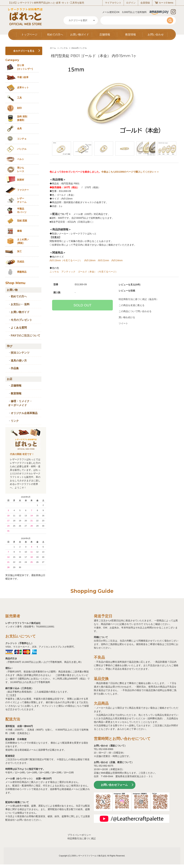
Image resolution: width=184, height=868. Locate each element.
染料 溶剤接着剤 (22, 118)
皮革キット (23, 87)
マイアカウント (113, 3)
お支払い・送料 (20, 304)
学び (10, 346)
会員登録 (145, 3)
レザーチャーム (22, 200)
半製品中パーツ (22, 210)
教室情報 (131, 35)
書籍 (19, 231)
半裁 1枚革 (23, 77)
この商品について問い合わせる (135, 311)
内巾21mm (103, 260)
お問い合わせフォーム (114, 785)
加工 (19, 251)
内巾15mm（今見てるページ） (66, 260)
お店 (10, 379)
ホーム (53, 48)
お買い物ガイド (80, 35)
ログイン (131, 3)
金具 (19, 128)
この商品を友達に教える (132, 305)
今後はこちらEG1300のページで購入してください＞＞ (130, 172)
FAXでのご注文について (25, 336)
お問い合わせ (156, 35)
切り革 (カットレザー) (25, 67)
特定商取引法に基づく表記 (82, 838)
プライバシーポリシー (79, 835)
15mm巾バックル (79, 48)
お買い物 (12, 290)
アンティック (68, 272)
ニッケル (54, 272)
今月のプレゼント (21, 320)
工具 (19, 98)
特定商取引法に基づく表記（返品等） (139, 299)
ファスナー (23, 190)
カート (162, 3)
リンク (15, 421)
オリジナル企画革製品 (24, 413)
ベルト (21, 159)
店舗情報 (105, 35)
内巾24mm (117, 260)
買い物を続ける (127, 317)
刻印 (19, 108)
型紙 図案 (22, 221)
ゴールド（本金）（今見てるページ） (98, 272)
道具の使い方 (19, 361)
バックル (64, 48)
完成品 (21, 262)
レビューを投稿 (127, 291)
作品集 (15, 368)
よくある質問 (19, 328)
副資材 (21, 180)
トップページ (29, 35)
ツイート (123, 323)
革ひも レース (21, 169)
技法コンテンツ (20, 353)
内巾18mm (90, 260)
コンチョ (22, 139)
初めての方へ (55, 35)
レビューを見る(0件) (129, 285)
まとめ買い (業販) (23, 241)
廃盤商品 (22, 272)
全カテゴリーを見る (24, 51)
